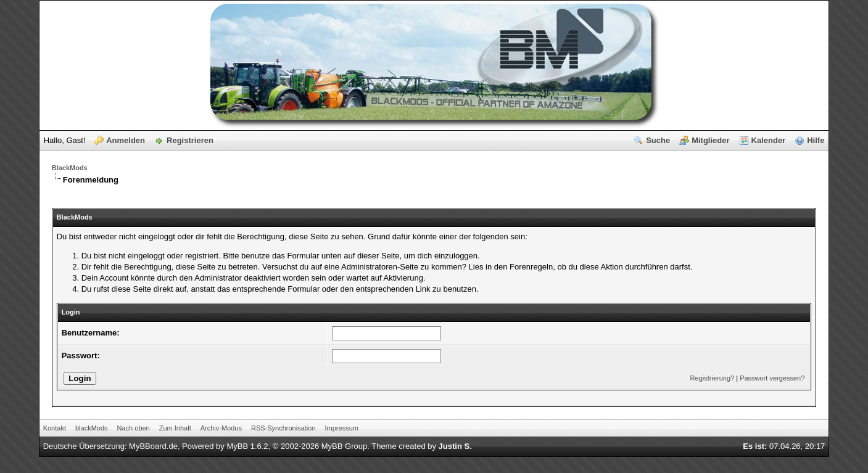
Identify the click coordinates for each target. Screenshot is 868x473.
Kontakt (55, 428)
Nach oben (134, 428)
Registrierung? (713, 378)
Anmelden (126, 140)
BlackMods (70, 168)
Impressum (342, 428)
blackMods (92, 428)
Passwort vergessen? (772, 378)
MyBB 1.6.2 (247, 446)
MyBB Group (344, 446)
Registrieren (190, 140)
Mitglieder (710, 140)
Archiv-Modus (221, 428)
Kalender (769, 140)
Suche (658, 140)
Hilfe (816, 140)
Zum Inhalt (175, 428)
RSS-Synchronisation (283, 428)
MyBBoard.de (153, 446)
